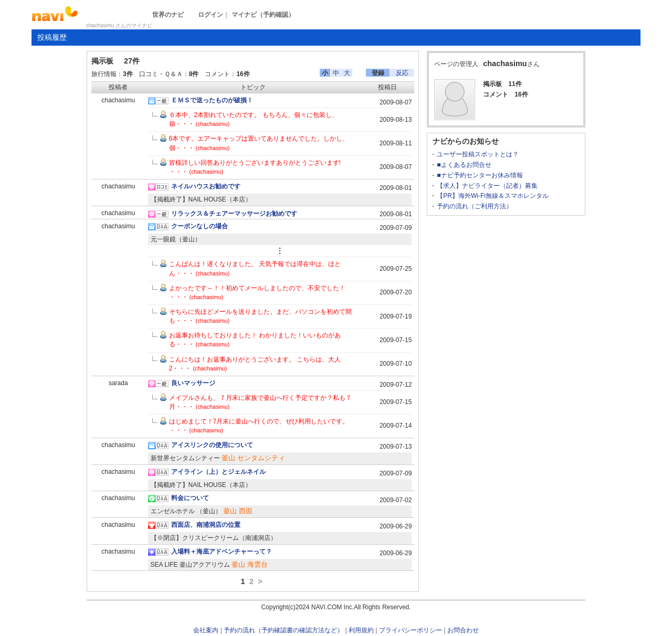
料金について (190, 498)
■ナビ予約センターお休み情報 (480, 175)
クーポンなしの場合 (199, 226)
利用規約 (361, 630)
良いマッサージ (193, 383)
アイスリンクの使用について (212, 445)
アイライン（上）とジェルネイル (218, 472)
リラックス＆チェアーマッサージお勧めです (234, 214)
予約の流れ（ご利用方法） (475, 206)
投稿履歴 (52, 37)
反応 (402, 73)
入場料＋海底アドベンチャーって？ (222, 552)
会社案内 (206, 630)
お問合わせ (463, 630)
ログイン (211, 15)
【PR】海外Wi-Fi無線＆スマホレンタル (493, 196)
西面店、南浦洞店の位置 (206, 525)
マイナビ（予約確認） (263, 15)
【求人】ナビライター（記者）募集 (487, 186)
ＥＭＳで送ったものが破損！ (212, 100)
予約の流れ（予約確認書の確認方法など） (283, 630)
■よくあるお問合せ (464, 165)
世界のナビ (168, 15)
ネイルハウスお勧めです (206, 186)
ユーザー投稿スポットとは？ (478, 154)
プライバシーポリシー (411, 630)
